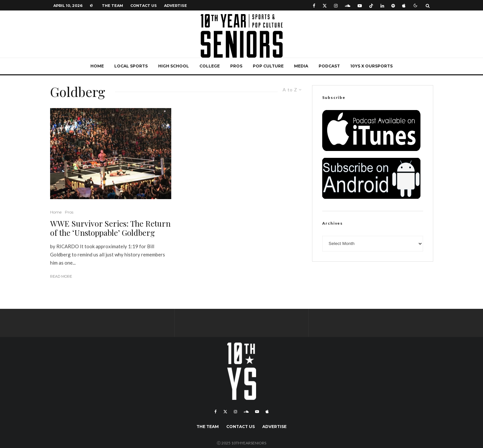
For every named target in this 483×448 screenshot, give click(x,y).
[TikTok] (371, 5)
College (210, 66)
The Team (112, 6)
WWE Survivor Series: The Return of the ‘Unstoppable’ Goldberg (110, 228)
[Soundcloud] (348, 5)
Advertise (176, 6)
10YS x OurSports (372, 66)
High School (174, 66)
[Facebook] (314, 5)
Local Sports (131, 66)
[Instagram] (336, 5)
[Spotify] (393, 5)
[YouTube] (360, 5)
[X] (325, 5)
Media (301, 66)
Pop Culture (268, 66)
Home (97, 66)
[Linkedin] (382, 5)
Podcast (329, 66)
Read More (61, 276)
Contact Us (144, 6)
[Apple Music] (404, 5)
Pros (236, 66)
